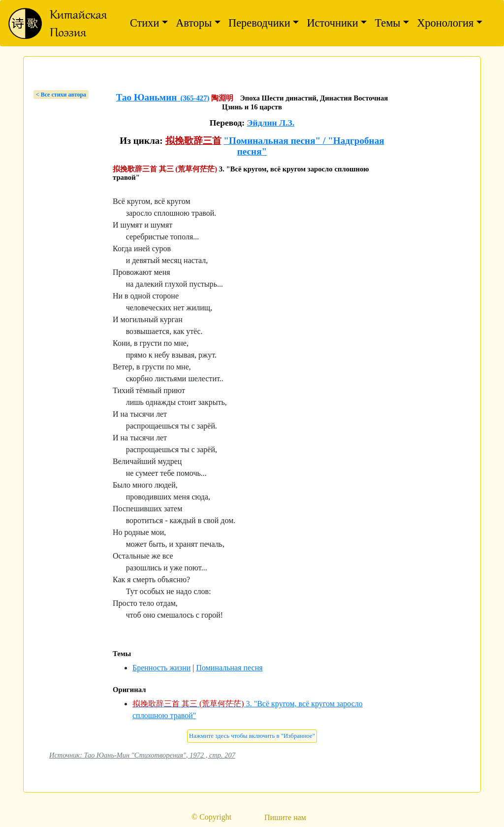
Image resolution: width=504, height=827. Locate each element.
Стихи (145, 23)
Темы (387, 23)
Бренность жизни (161, 668)
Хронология (445, 23)
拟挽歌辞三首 (193, 141)
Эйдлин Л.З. (271, 123)
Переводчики (259, 23)
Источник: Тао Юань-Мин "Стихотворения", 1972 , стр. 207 (142, 755)
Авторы (194, 23)
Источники (332, 23)
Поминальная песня (229, 668)
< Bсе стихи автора (61, 95)
